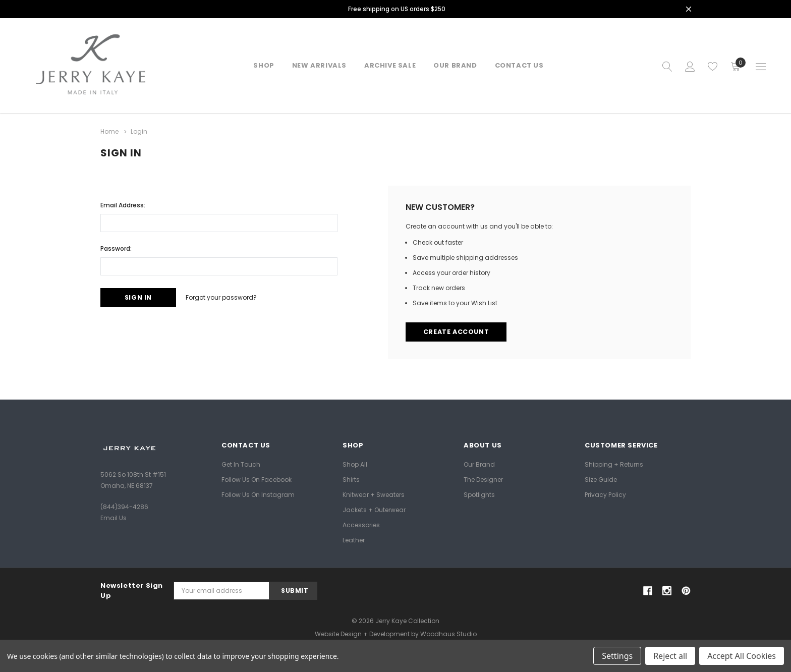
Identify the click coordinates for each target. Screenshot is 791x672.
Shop (264, 65)
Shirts (351, 479)
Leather (354, 540)
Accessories (361, 524)
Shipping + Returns (614, 464)
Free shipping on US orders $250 (397, 9)
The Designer (483, 479)
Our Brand (479, 464)
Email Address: (123, 204)
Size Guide (601, 479)
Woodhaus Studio (448, 634)
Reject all (670, 656)
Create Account (457, 332)
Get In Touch (241, 464)
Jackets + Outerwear (374, 509)
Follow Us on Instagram (258, 494)
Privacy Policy (605, 494)
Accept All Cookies (742, 656)
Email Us (114, 518)
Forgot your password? (228, 297)
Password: (116, 247)
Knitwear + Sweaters (374, 494)
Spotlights (479, 494)
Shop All (355, 464)
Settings (617, 656)
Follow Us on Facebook (257, 479)
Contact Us (519, 65)
